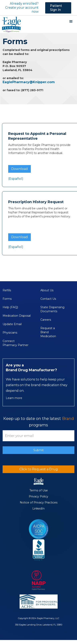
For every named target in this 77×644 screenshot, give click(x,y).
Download (19, 169)
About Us (47, 290)
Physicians (10, 333)
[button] (71, 22)
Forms (7, 299)
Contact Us (48, 299)
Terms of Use (39, 490)
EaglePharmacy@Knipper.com (29, 82)
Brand (68, 419)
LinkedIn (38, 509)
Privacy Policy (38, 496)
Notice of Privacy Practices (39, 502)
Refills (7, 290)
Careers (46, 320)
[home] (11, 24)
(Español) (16, 179)
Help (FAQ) (10, 307)
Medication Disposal (17, 316)
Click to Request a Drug (39, 469)
